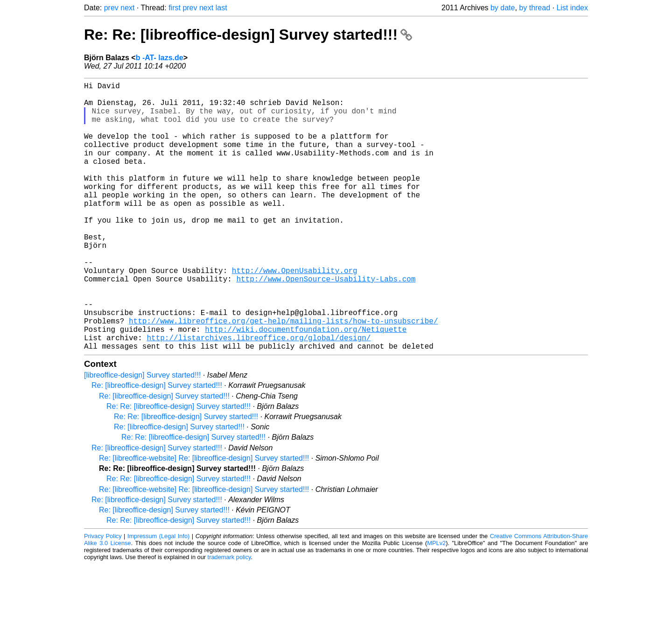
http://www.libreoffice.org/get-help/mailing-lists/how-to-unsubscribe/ (283, 375)
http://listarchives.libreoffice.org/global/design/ (259, 395)
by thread (535, 8)
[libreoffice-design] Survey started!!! (143, 435)
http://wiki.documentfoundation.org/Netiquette (306, 385)
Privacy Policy (103, 596)
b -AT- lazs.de (160, 58)
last (221, 8)
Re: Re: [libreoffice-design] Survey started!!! (248, 35)
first (175, 8)
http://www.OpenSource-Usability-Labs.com (326, 323)
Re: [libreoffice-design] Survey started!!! (157, 445)
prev (111, 8)
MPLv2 (436, 603)
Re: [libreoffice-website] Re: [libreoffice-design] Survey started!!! (204, 518)
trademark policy (229, 617)
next (127, 8)
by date (503, 8)
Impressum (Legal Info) (158, 596)
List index (572, 8)
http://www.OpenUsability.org (295, 313)
